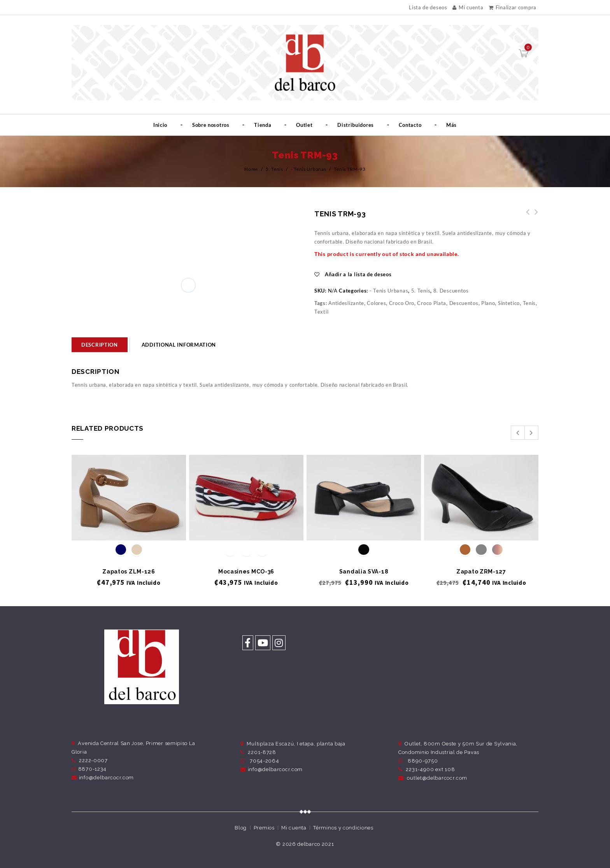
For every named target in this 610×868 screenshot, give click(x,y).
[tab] (100, 345)
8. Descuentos (451, 291)
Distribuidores (356, 125)
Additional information (179, 345)
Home (251, 169)
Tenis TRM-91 (534, 216)
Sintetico (509, 303)
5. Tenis (274, 169)
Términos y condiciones (343, 828)
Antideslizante (346, 303)
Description (100, 345)
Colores (376, 303)
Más (451, 125)
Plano (488, 303)
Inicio (160, 125)
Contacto (410, 125)
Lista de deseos (428, 8)
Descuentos (464, 303)
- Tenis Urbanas (309, 169)
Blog (241, 828)
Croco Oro (402, 303)
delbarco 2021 (316, 844)
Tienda (263, 125)
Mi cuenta (468, 7)
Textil (321, 312)
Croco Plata (432, 303)
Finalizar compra (513, 7)
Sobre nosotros (211, 125)
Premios (264, 828)
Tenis (529, 303)
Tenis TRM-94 (526, 216)
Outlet (304, 125)
